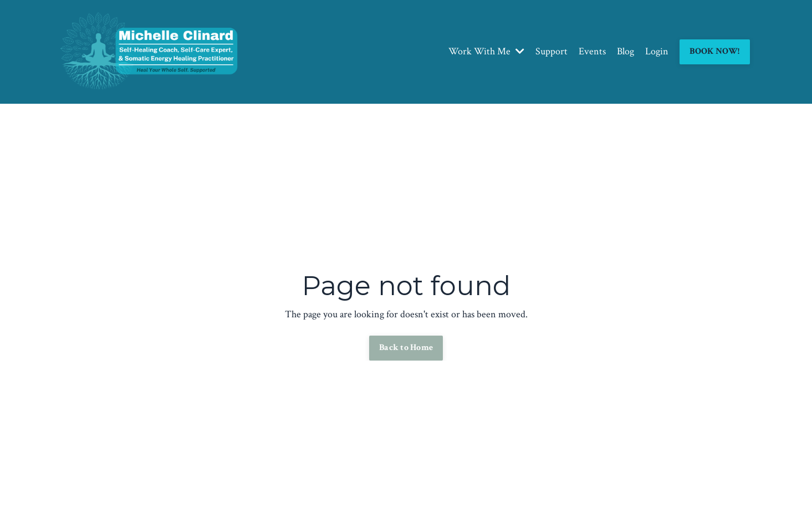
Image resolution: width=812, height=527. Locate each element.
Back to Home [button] (406, 348)
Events (592, 51)
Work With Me (486, 51)
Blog (625, 51)
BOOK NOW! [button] (714, 51)
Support (551, 51)
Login (657, 51)
